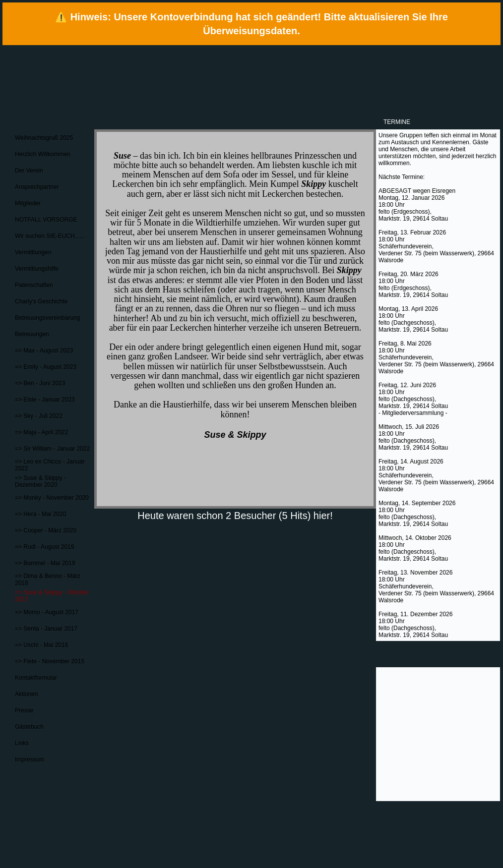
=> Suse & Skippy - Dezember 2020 (40, 481)
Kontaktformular (36, 678)
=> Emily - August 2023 (46, 367)
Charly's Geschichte (41, 301)
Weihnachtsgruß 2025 (44, 138)
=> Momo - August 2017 (47, 612)
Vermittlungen (33, 252)
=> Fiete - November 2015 (50, 661)
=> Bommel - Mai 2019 (45, 563)
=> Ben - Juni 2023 (40, 383)
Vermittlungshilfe (37, 269)
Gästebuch (29, 727)
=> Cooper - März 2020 (46, 530)
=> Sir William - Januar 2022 (52, 449)
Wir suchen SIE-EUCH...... (50, 236)
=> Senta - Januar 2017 (46, 629)
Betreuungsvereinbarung (47, 318)
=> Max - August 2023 (44, 350)
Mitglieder (28, 203)
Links (22, 743)
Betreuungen (32, 334)
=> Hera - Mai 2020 (40, 514)
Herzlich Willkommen (43, 154)
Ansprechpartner (37, 187)
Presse (24, 710)
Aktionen (27, 694)
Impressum (30, 759)
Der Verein (29, 171)
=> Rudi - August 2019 (44, 547)
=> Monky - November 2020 (52, 498)
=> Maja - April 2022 (41, 432)
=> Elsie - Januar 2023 (45, 400)
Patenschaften (34, 285)
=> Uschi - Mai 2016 (41, 645)
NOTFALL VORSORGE (46, 220)
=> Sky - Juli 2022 (39, 416)
